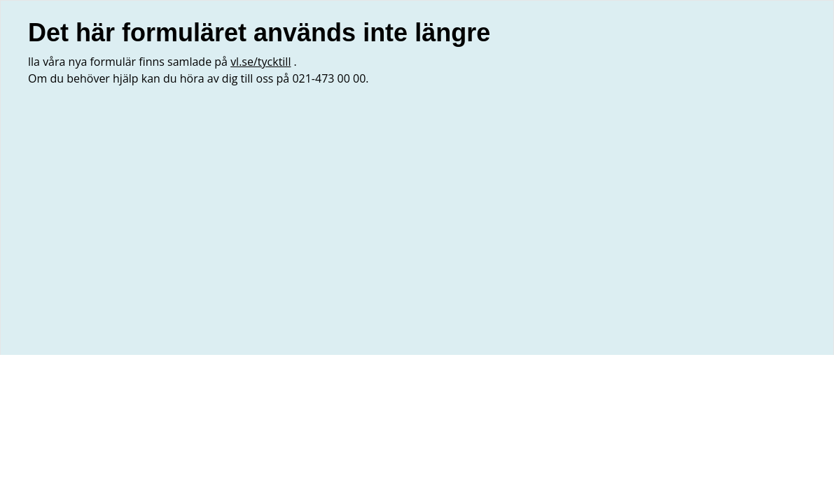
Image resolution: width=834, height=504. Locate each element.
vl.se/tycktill (260, 62)
